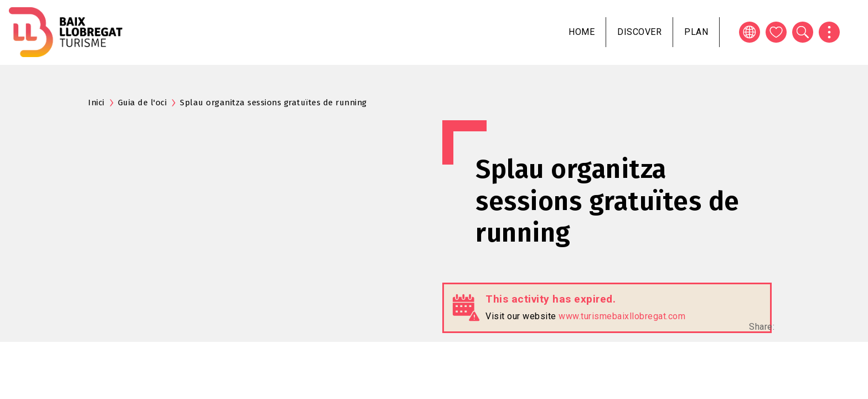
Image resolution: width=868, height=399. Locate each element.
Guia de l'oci (143, 103)
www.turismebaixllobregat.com (622, 316)
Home (582, 32)
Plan (696, 32)
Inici (96, 103)
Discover (639, 32)
